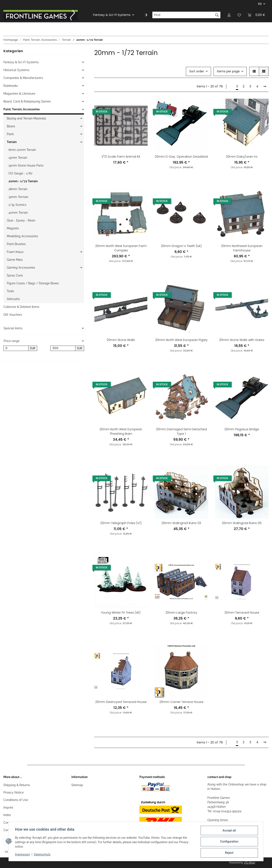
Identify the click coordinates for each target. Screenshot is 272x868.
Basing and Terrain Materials (26, 118)
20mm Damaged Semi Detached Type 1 (181, 431)
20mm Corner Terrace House (181, 702)
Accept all (229, 831)
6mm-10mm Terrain (22, 150)
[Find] (183, 15)
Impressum (23, 855)
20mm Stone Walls (121, 340)
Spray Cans (15, 275)
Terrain (12, 142)
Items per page (228, 71)
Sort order (197, 71)
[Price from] (16, 348)
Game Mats (15, 260)
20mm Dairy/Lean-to (242, 157)
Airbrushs (13, 299)
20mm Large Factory (181, 613)
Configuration (229, 842)
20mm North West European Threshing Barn (121, 431)
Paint (10, 134)
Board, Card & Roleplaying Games (27, 101)
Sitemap (77, 785)
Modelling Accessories (22, 236)
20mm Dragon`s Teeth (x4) (181, 246)
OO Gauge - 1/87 (20, 173)
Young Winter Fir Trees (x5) (121, 613)
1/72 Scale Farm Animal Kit (121, 157)
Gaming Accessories (21, 268)
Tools (10, 291)
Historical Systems (16, 70)
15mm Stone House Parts (26, 165)
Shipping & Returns (17, 785)
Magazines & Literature (19, 94)
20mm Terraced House (242, 613)
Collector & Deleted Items (21, 307)
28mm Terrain (18, 189)
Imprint (8, 808)
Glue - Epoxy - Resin (21, 220)
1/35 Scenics (17, 205)
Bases (11, 126)
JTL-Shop (249, 863)
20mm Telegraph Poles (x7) (121, 523)
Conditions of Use (16, 800)
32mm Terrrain (18, 197)
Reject (229, 853)
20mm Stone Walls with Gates (242, 340)
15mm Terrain (18, 158)
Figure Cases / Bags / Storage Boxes (33, 283)
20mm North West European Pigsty (181, 340)
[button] (229, 15)
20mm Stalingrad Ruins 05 (242, 523)
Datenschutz (43, 855)
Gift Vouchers (13, 315)
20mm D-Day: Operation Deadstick (181, 157)
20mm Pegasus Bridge (242, 429)
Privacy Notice (13, 792)
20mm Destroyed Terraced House (121, 702)
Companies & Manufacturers (23, 78)
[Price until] (63, 348)
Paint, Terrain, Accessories (22, 109)
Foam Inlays (15, 252)
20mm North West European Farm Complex (121, 248)
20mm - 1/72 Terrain (23, 181)
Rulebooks (11, 86)
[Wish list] (239, 15)
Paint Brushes (16, 244)
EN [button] (260, 4)
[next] (265, 87)
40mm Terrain (18, 213)
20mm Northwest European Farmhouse (242, 248)
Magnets (13, 228)
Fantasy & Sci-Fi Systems (21, 62)
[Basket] (256, 15)
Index (7, 815)
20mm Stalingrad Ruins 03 (181, 523)
